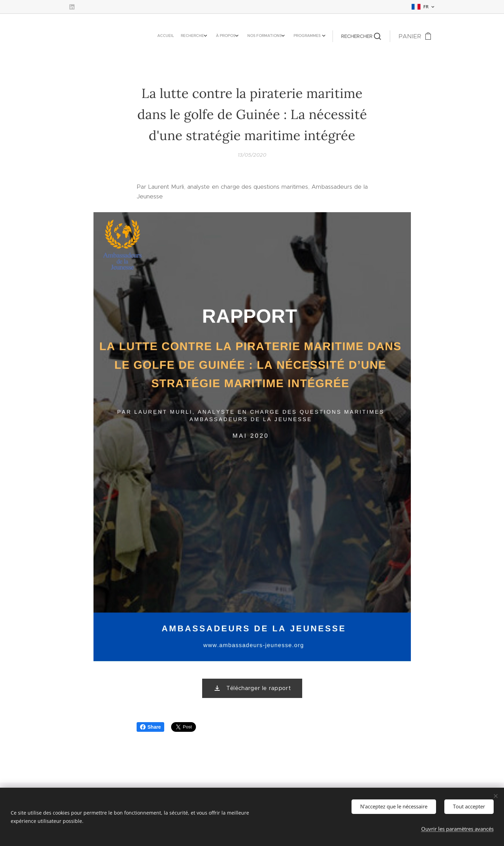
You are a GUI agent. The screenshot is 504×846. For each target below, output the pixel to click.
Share (151, 727)
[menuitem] (278, 36)
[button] (361, 36)
